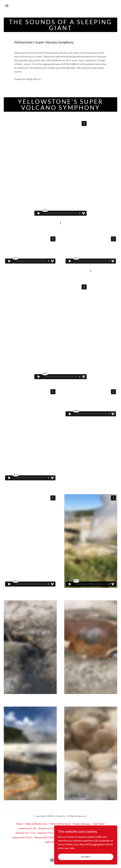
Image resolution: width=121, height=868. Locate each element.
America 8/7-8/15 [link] (22, 837)
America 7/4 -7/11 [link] (25, 833)
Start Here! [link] (99, 824)
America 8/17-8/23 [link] (45, 837)
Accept (86, 857)
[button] (7, 6)
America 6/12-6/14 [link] (49, 828)
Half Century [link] (52, 842)
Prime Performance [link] (60, 824)
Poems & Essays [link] (82, 824)
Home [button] (20, 824)
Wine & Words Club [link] (36, 824)
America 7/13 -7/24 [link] (48, 833)
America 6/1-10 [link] (27, 828)
